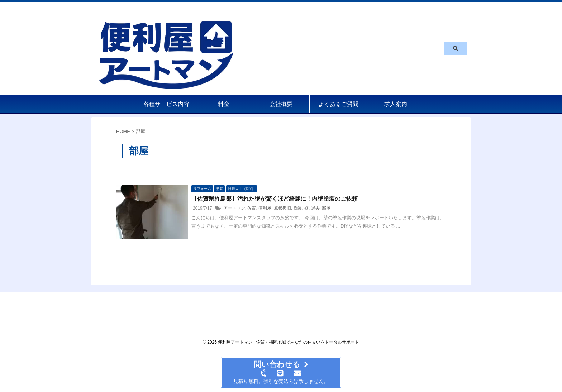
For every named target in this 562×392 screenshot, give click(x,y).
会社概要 (281, 104)
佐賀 (252, 208)
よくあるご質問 (338, 104)
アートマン (234, 208)
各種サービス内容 (166, 104)
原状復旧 (282, 208)
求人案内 (396, 104)
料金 (224, 104)
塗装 (297, 208)
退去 (315, 208)
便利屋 (265, 208)
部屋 (326, 208)
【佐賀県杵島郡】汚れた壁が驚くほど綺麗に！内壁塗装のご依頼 (275, 199)
